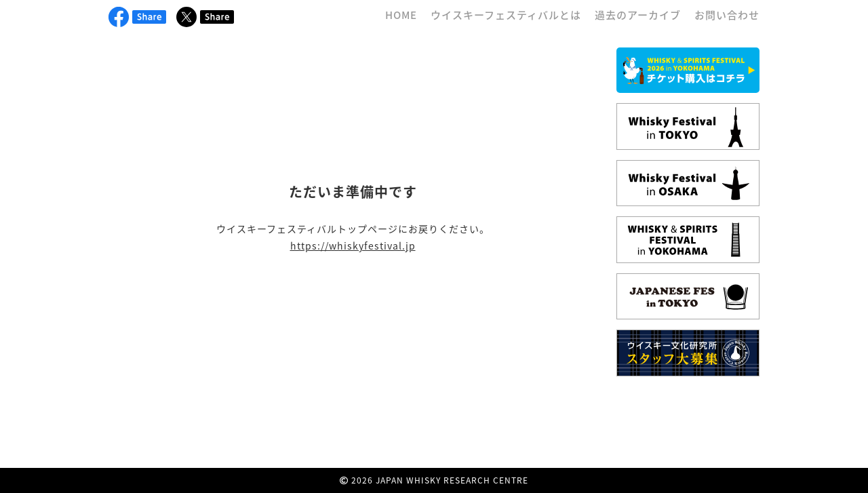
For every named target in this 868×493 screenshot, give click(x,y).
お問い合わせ (727, 15)
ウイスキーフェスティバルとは (506, 15)
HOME (401, 15)
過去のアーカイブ (638, 15)
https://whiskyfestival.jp (353, 245)
